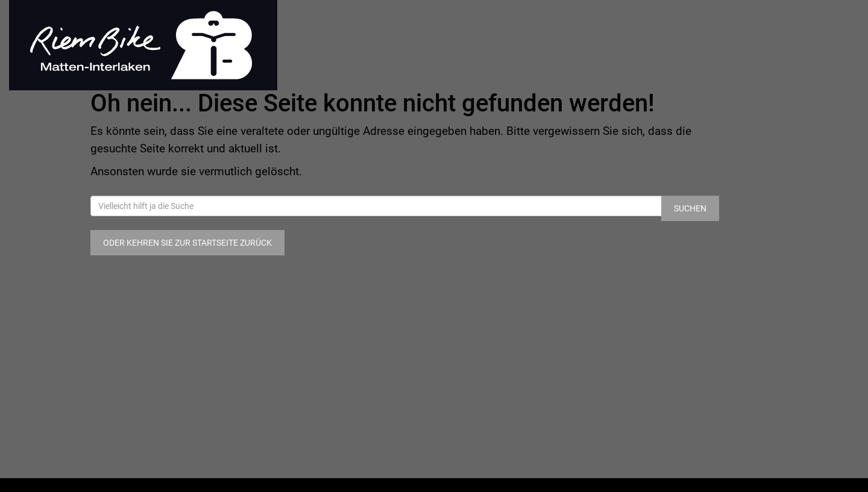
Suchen (690, 208)
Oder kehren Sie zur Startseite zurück (187, 243)
